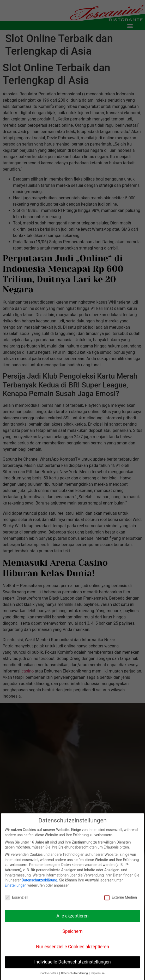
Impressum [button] (98, 973)
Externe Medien (120, 897)
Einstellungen (16, 885)
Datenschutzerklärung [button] (75, 973)
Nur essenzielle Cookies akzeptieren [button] (72, 946)
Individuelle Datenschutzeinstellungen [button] (72, 962)
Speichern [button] (72, 931)
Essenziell (16, 897)
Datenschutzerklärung (39, 880)
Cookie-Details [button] (50, 973)
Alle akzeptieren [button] (72, 915)
